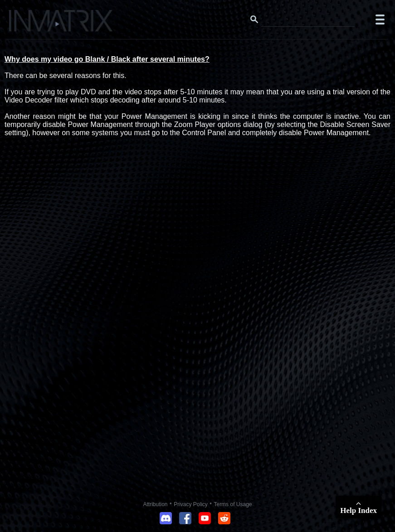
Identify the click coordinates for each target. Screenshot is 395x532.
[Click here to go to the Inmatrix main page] (25, 24)
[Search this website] (308, 20)
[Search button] (254, 20)
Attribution (156, 504)
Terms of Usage (233, 504)
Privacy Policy (191, 504)
